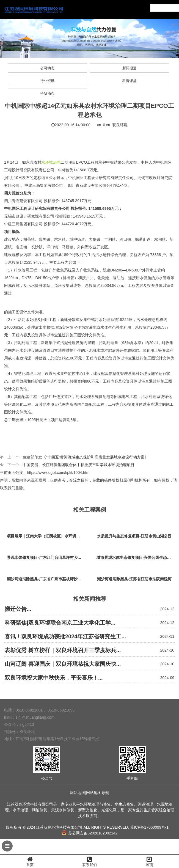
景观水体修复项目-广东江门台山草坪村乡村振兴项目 (46, 557)
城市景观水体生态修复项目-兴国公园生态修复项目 (136, 557)
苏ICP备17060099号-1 (149, 827)
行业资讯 (47, 81)
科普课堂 (130, 81)
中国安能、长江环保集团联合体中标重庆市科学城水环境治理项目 (79, 465)
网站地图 (78, 793)
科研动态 (47, 93)
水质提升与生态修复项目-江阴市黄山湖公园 (134, 536)
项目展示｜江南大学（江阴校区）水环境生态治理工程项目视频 (46, 536)
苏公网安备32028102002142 (90, 833)
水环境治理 (51, 162)
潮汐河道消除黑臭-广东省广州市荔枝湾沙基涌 (46, 579)
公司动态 (47, 68)
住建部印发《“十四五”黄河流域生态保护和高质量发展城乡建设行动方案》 (86, 457)
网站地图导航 (98, 793)
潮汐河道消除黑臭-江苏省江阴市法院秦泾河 (134, 579)
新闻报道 (130, 68)
